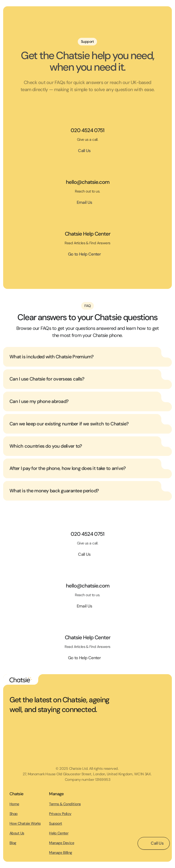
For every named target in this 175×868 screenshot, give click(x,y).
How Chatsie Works (25, 823)
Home (14, 804)
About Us (17, 833)
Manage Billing (60, 853)
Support (55, 823)
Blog (13, 843)
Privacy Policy (60, 814)
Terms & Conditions (65, 804)
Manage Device (62, 843)
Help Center (59, 833)
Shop (14, 814)
